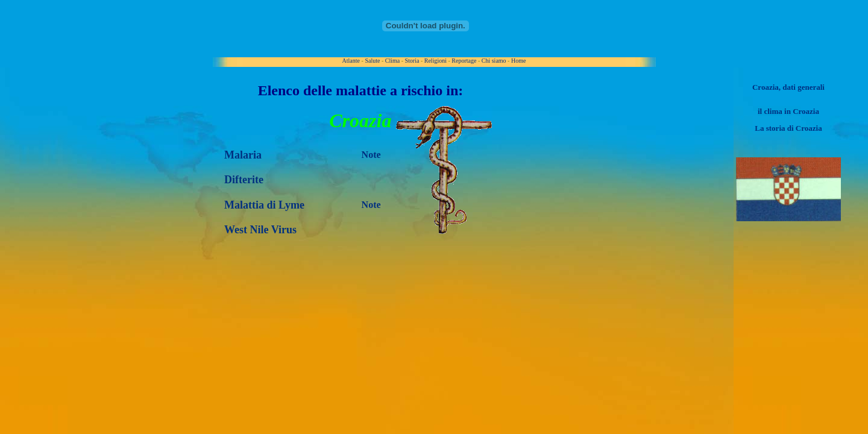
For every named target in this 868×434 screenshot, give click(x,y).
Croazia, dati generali (788, 87)
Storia (412, 61)
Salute (372, 61)
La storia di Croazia (788, 128)
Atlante (351, 61)
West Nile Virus (260, 230)
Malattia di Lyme (264, 205)
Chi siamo (494, 61)
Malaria (243, 155)
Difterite (244, 180)
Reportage (464, 61)
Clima (392, 61)
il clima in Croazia (788, 111)
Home (518, 61)
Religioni (436, 61)
